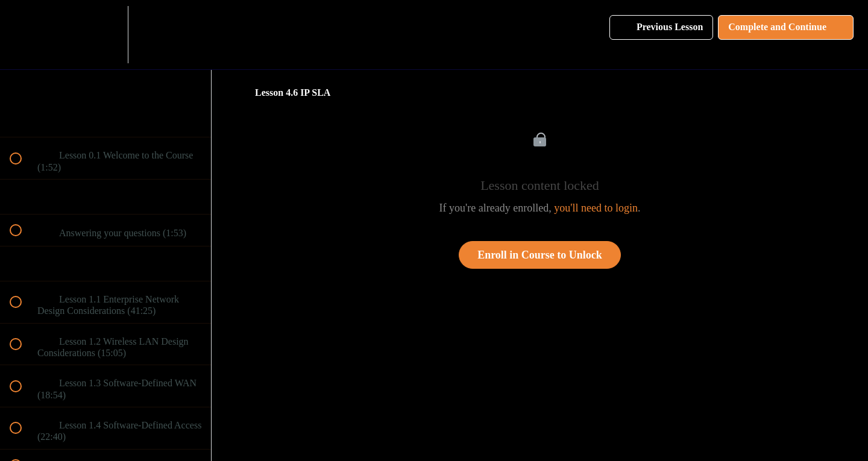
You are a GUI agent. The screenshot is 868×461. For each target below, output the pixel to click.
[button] (22, 35)
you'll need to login (596, 208)
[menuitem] (105, 35)
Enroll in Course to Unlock (540, 255)
